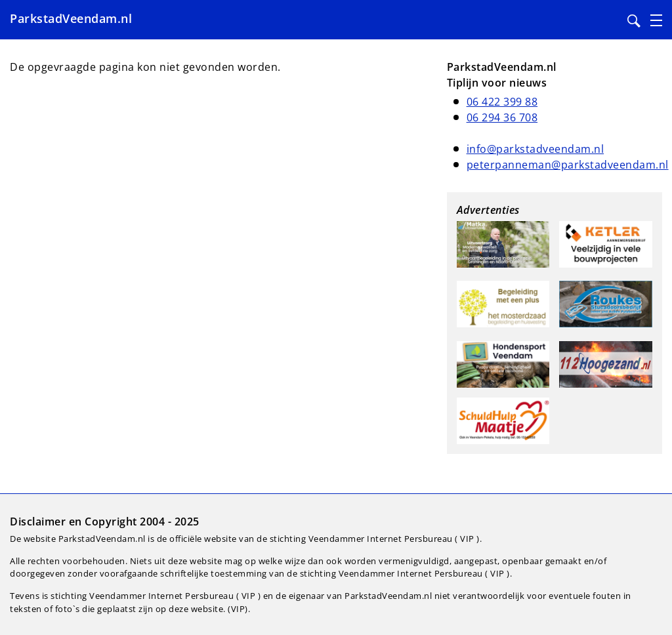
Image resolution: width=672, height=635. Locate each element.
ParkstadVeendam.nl (71, 18)
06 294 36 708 (502, 117)
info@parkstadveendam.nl (535, 149)
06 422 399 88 (502, 102)
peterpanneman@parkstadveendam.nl (568, 165)
